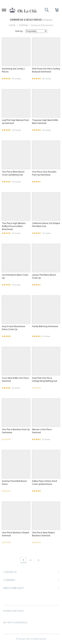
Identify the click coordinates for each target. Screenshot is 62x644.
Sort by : (20, 31)
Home (12, 25)
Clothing (23, 25)
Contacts (10, 572)
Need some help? (14, 588)
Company (9, 580)
